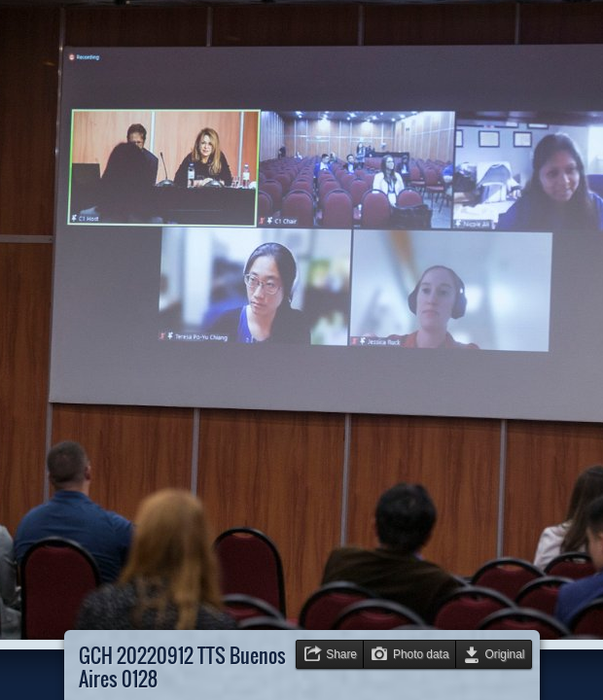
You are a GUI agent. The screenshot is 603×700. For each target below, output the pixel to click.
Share (341, 654)
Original (505, 654)
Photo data (421, 654)
